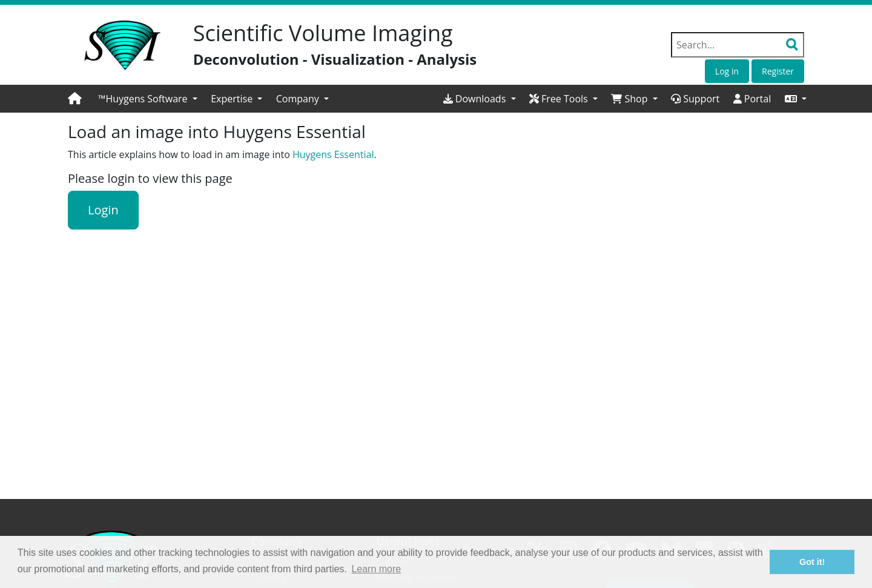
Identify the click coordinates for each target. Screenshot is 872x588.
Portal (752, 99)
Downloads (476, 99)
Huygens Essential (333, 154)
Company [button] (299, 99)
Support (695, 99)
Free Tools (560, 99)
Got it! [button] (812, 562)
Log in (727, 71)
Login (103, 210)
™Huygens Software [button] (144, 99)
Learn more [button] (376, 569)
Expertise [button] (233, 99)
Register (778, 71)
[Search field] (738, 45)
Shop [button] (630, 99)
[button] (796, 99)
